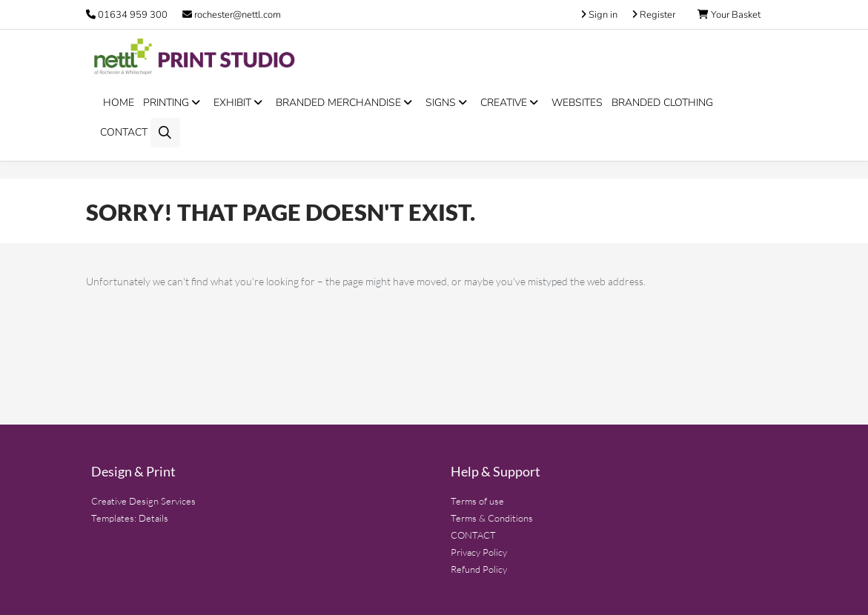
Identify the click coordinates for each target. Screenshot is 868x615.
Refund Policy (479, 569)
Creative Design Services (143, 501)
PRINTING (174, 103)
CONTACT (124, 132)
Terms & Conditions (492, 518)
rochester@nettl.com (232, 15)
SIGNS (448, 103)
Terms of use (477, 501)
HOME (119, 103)
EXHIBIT (240, 103)
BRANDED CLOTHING (662, 103)
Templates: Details (130, 518)
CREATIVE (511, 103)
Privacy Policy (479, 552)
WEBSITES (577, 103)
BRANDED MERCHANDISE (346, 103)
